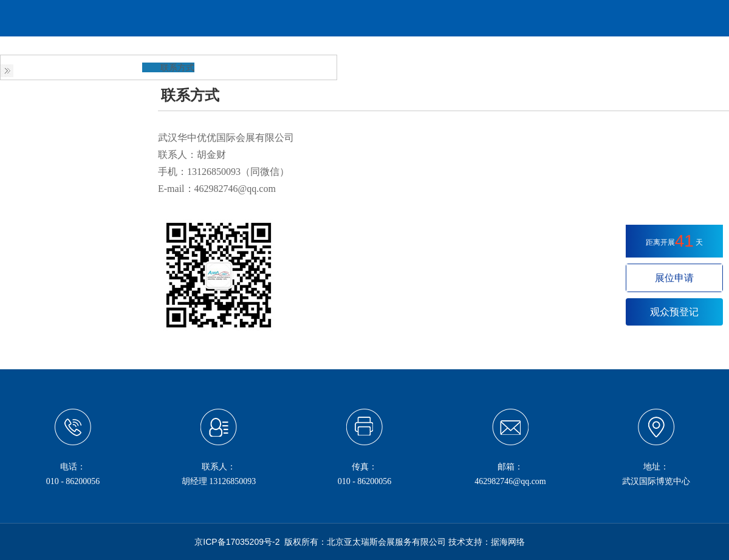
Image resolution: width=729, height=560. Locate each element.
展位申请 (674, 278)
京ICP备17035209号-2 (237, 542)
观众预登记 (674, 312)
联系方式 (177, 67)
